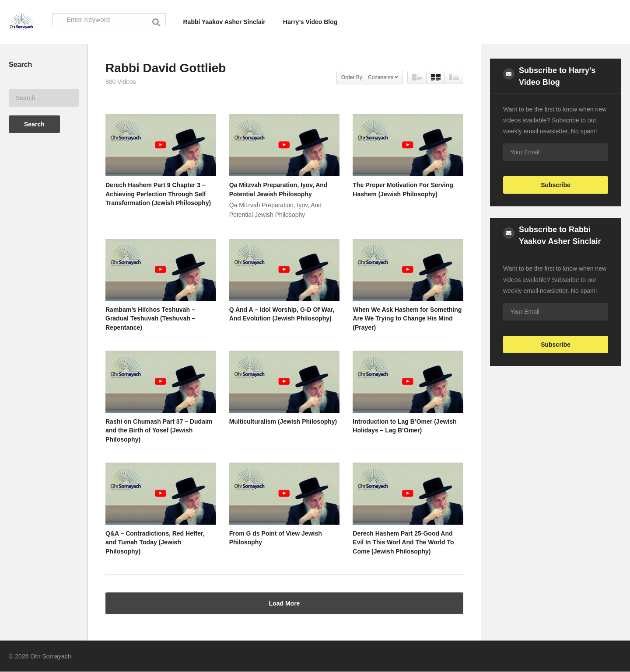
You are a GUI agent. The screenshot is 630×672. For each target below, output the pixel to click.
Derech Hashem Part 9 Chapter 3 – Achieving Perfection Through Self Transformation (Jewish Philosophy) (158, 194)
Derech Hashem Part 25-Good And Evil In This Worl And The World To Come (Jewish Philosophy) (403, 543)
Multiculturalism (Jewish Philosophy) (283, 422)
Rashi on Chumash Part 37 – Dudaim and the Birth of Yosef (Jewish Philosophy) (159, 431)
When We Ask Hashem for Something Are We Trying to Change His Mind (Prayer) (407, 319)
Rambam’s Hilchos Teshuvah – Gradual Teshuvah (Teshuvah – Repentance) (150, 319)
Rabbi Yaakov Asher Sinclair (224, 22)
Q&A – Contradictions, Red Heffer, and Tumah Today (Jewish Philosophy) (155, 543)
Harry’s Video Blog (310, 22)
